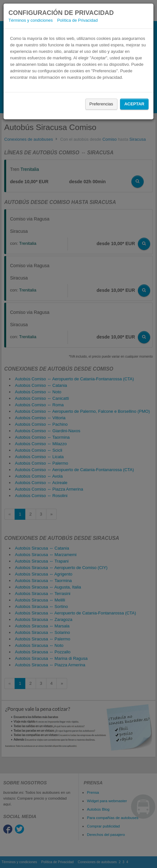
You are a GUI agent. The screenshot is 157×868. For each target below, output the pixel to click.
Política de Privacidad (77, 20)
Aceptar (134, 104)
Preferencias (101, 104)
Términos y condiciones (31, 20)
